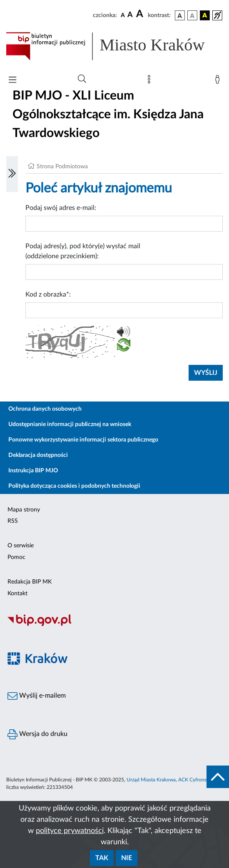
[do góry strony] (218, 777)
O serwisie (21, 546)
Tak (102, 858)
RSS (13, 521)
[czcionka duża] (141, 14)
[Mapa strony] (151, 81)
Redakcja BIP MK (30, 582)
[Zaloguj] (219, 81)
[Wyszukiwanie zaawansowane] (82, 79)
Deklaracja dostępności (38, 455)
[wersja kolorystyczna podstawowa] (180, 15)
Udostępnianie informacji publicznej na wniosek (70, 424)
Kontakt (17, 594)
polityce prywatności (70, 831)
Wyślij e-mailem (37, 696)
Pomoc (16, 557)
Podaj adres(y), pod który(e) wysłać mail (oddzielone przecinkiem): (83, 251)
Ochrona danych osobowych (45, 409)
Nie (127, 858)
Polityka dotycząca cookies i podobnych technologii (74, 486)
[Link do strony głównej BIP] (114, 46)
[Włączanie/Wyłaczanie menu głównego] (12, 81)
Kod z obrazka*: (48, 294)
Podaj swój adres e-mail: (61, 208)
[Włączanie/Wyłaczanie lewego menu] (12, 174)
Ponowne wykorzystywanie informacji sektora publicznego (83, 440)
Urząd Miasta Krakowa (151, 780)
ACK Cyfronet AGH (199, 780)
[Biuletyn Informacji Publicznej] (114, 625)
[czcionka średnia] (130, 15)
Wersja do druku (37, 734)
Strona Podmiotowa (62, 167)
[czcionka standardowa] (123, 15)
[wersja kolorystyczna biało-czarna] (192, 15)
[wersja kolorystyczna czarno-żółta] (205, 15)
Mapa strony (24, 510)
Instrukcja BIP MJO (33, 471)
